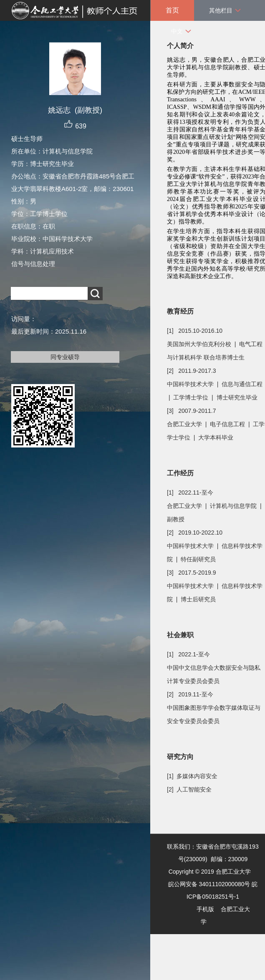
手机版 (205, 909)
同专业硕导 (65, 357)
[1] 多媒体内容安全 (192, 776)
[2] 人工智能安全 (189, 789)
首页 (172, 10)
